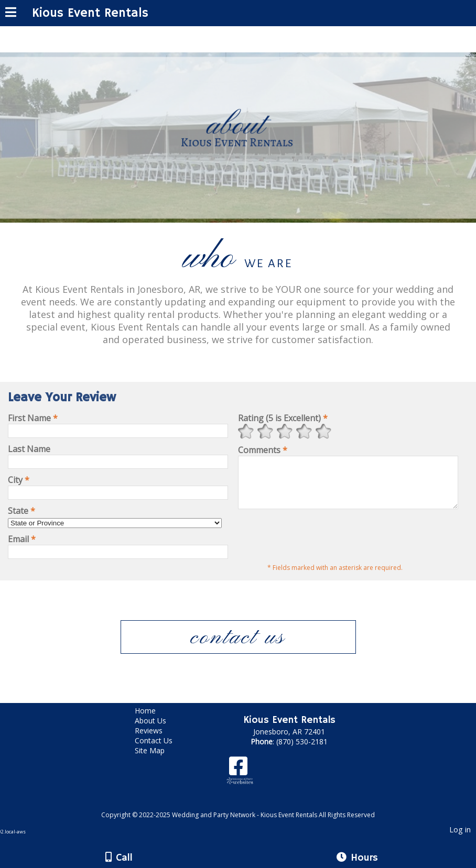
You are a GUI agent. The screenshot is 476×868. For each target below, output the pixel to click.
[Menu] (11, 14)
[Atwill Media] (247, 813)
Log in (460, 839)
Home (153, 720)
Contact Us (161, 750)
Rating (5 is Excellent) (283, 418)
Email (22, 539)
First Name (33, 418)
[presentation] (318, 544)
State (21, 511)
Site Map (158, 760)
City (19, 480)
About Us (158, 730)
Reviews (156, 740)
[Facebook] (238, 779)
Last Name (29, 449)
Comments (263, 450)
